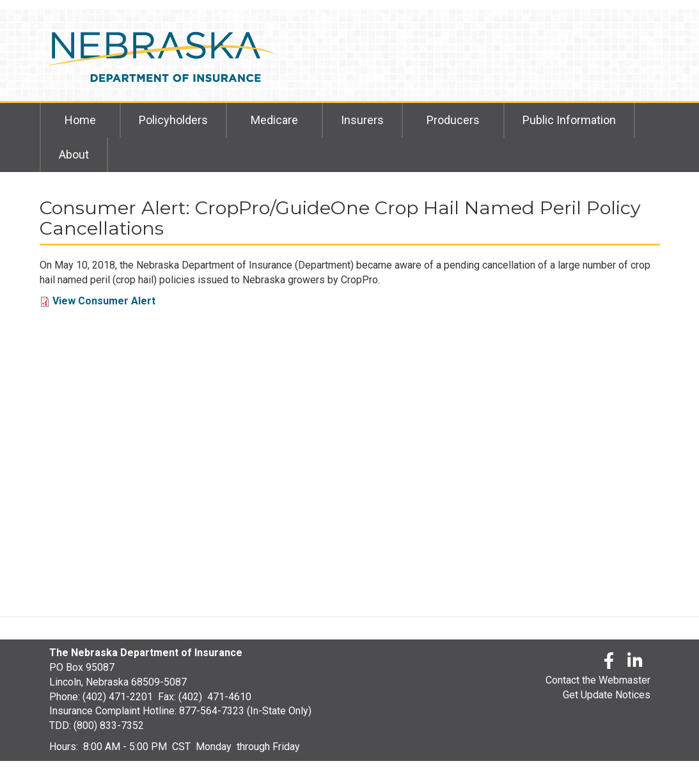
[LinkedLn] (636, 663)
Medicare (274, 120)
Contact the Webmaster (598, 680)
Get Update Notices (607, 695)
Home (80, 120)
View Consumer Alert (104, 301)
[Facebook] (609, 663)
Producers (453, 120)
